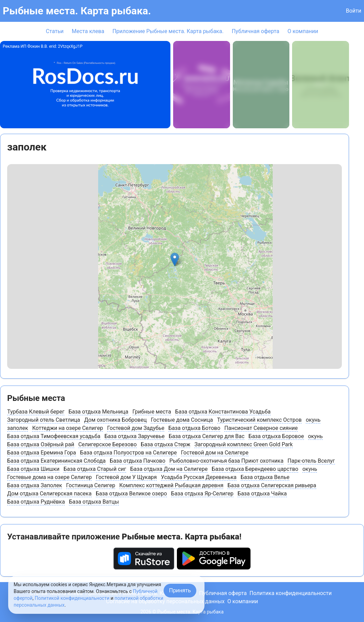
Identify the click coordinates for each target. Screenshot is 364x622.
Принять (180, 590)
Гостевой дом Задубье (136, 428)
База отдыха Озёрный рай (41, 444)
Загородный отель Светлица (44, 420)
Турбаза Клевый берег (36, 412)
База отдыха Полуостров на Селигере (128, 453)
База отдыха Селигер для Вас (207, 436)
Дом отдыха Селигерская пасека (49, 494)
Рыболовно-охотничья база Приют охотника (226, 461)
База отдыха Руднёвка (36, 502)
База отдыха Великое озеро (131, 494)
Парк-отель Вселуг (311, 461)
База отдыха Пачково (138, 461)
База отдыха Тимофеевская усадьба (54, 436)
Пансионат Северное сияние (261, 428)
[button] (175, 259)
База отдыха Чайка (262, 494)
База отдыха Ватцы (94, 502)
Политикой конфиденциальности (72, 598)
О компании (303, 31)
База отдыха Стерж (165, 444)
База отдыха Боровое (276, 436)
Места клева (88, 31)
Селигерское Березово (108, 444)
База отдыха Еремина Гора (42, 453)
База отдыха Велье (265, 477)
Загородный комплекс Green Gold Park (243, 444)
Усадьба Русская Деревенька (199, 477)
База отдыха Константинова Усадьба (223, 412)
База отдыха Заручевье (135, 436)
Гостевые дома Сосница (182, 420)
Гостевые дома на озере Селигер (49, 477)
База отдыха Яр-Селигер (202, 494)
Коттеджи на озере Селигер (67, 428)
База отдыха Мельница (98, 412)
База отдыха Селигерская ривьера (272, 485)
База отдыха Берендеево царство (255, 469)
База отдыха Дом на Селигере (169, 469)
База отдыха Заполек (35, 485)
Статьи (55, 31)
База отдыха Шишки (33, 469)
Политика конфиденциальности (291, 593)
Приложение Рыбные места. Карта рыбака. (168, 31)
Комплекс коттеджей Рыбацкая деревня (171, 485)
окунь (313, 420)
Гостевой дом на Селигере (215, 453)
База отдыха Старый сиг (95, 469)
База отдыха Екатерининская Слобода (56, 461)
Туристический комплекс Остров (259, 420)
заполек (18, 428)
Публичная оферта (256, 31)
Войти (354, 11)
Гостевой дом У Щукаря (126, 477)
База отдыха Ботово (194, 428)
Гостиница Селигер (91, 485)
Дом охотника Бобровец (115, 420)
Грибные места (152, 412)
